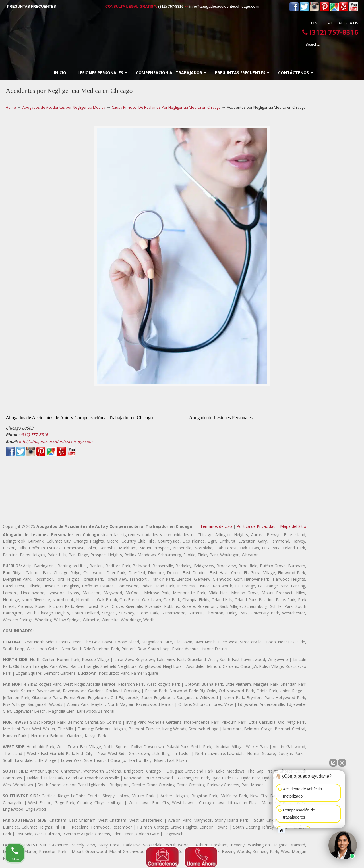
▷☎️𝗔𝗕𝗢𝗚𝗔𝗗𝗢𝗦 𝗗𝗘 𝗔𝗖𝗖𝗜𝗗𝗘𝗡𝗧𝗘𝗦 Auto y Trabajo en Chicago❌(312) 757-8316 (182, 33)
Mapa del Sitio (293, 526)
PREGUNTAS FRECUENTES (32, 6)
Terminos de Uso (216, 526)
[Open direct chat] (333, 763)
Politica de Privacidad (256, 526)
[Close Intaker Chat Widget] (342, 763)
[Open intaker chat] (282, 831)
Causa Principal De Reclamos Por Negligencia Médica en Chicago (166, 107)
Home (11, 107)
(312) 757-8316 (171, 6)
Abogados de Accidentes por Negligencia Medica (64, 107)
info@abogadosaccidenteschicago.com (224, 6)
